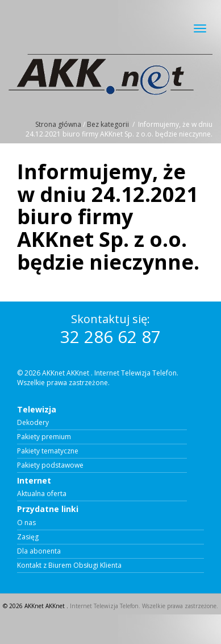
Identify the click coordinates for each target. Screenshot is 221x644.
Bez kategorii (108, 124)
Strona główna (58, 124)
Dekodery (33, 423)
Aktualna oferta (42, 494)
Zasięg (28, 537)
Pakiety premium (44, 437)
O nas (26, 523)
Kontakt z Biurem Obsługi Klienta (69, 565)
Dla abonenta (39, 551)
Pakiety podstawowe (50, 465)
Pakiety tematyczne (48, 451)
